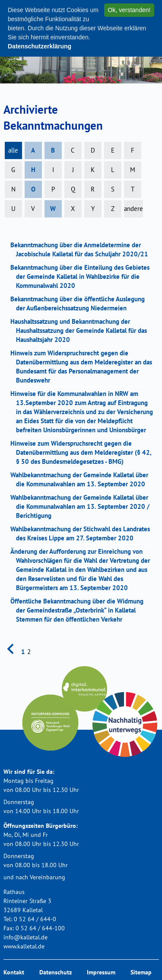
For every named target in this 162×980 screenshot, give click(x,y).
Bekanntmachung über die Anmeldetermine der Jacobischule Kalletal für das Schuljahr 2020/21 (82, 249)
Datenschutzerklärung (40, 46)
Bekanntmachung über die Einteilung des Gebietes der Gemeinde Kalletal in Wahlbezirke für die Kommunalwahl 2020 (83, 276)
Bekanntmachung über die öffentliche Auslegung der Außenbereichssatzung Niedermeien (80, 303)
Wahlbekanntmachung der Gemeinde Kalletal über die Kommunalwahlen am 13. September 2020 (82, 479)
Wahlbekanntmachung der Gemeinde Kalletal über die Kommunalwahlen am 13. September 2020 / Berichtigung (83, 506)
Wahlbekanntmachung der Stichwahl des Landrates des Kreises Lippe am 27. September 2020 (83, 533)
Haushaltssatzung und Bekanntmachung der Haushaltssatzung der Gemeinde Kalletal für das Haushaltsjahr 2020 (81, 330)
